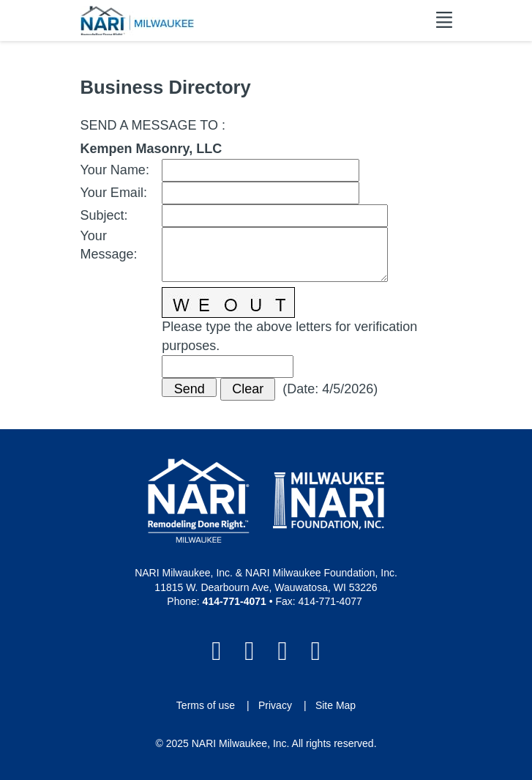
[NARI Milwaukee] (137, 21)
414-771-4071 (235, 601)
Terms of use (206, 705)
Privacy (275, 705)
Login (11, 769)
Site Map (336, 705)
